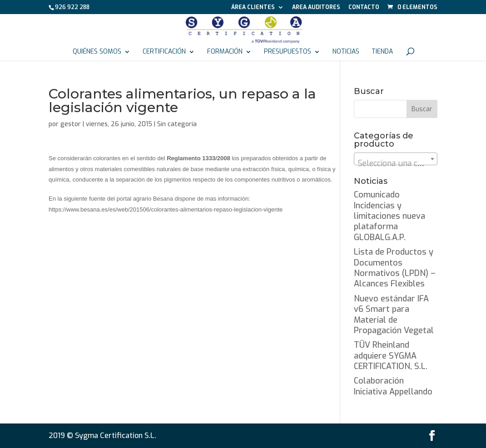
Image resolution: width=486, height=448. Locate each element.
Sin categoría (177, 124)
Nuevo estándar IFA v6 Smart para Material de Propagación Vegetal (394, 315)
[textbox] (396, 163)
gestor (71, 124)
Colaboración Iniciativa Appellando (393, 386)
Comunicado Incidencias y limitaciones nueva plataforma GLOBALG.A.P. (389, 216)
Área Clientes (253, 8)
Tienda (382, 52)
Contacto (364, 8)
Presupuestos (288, 52)
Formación (225, 52)
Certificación (164, 52)
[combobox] (396, 159)
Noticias (346, 52)
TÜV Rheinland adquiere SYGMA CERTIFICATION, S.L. (391, 356)
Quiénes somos (97, 52)
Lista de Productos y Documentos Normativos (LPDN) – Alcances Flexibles (395, 268)
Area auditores (316, 8)
